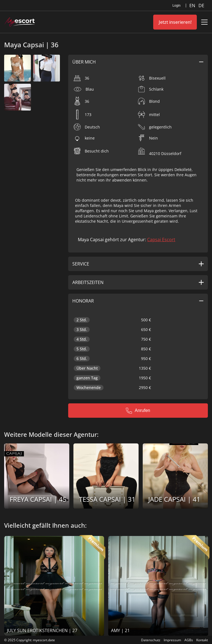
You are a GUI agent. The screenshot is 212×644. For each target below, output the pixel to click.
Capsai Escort (161, 240)
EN (193, 6)
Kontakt (202, 640)
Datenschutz (151, 640)
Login (177, 6)
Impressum (172, 640)
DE (201, 6)
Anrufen (138, 411)
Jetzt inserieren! (175, 22)
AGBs (189, 640)
